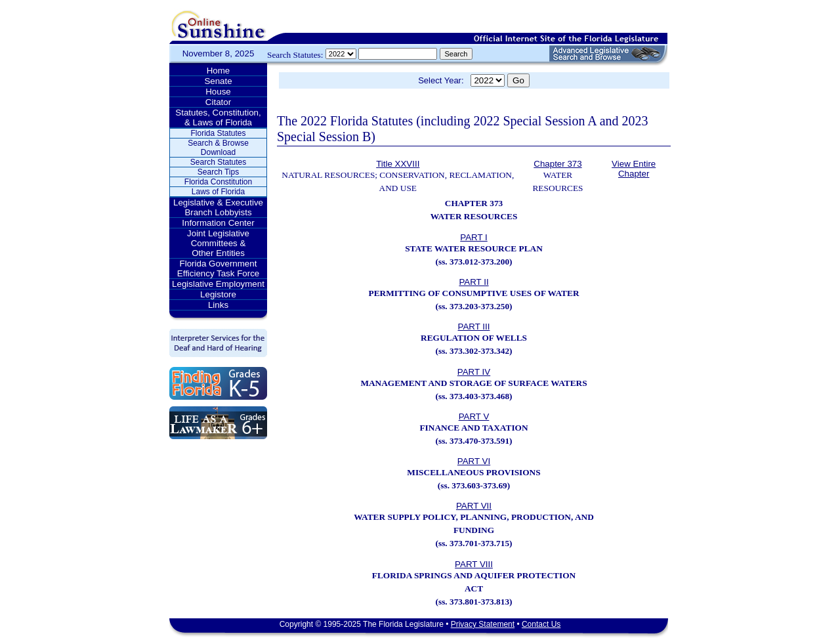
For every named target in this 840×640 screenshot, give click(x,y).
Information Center (218, 223)
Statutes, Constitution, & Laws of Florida (218, 117)
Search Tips (218, 172)
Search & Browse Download (218, 148)
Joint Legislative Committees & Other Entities (218, 243)
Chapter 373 (557, 164)
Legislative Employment (218, 284)
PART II (473, 282)
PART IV (474, 372)
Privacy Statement (483, 624)
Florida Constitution (218, 182)
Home (219, 71)
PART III (474, 327)
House (218, 92)
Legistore (218, 294)
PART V (474, 416)
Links (218, 305)
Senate (218, 81)
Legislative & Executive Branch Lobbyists (218, 207)
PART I (473, 237)
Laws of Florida (218, 192)
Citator (218, 102)
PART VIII (474, 564)
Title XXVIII (398, 164)
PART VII (474, 506)
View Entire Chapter (634, 169)
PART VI (474, 461)
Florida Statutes (218, 133)
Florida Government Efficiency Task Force (218, 268)
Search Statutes (218, 162)
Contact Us (541, 624)
